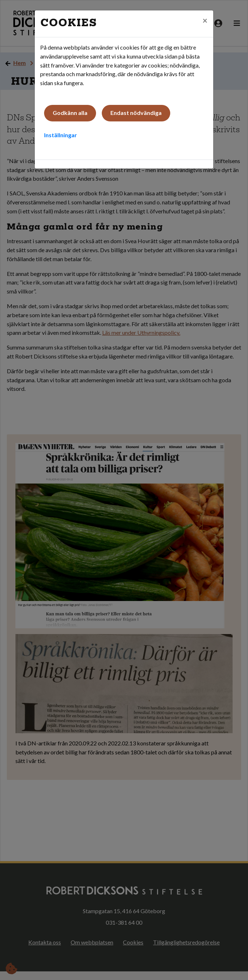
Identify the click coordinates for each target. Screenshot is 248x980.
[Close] (205, 20)
